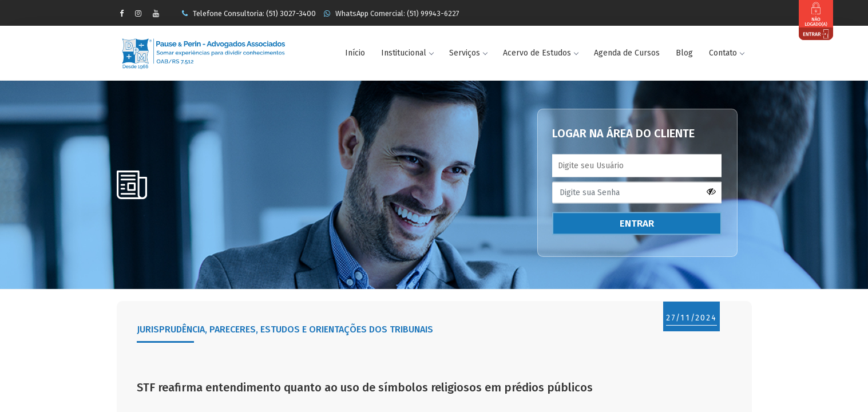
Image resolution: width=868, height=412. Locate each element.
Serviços (468, 53)
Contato (726, 53)
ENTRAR (637, 223)
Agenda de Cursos (627, 53)
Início (355, 53)
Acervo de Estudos (540, 53)
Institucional (407, 53)
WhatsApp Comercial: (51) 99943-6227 (392, 13)
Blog (684, 53)
